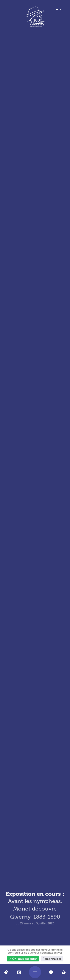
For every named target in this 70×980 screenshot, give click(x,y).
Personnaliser (52, 959)
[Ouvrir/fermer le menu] (35, 972)
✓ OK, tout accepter (23, 959)
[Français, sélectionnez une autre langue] (59, 9)
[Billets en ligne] (6, 972)
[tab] (19, 972)
